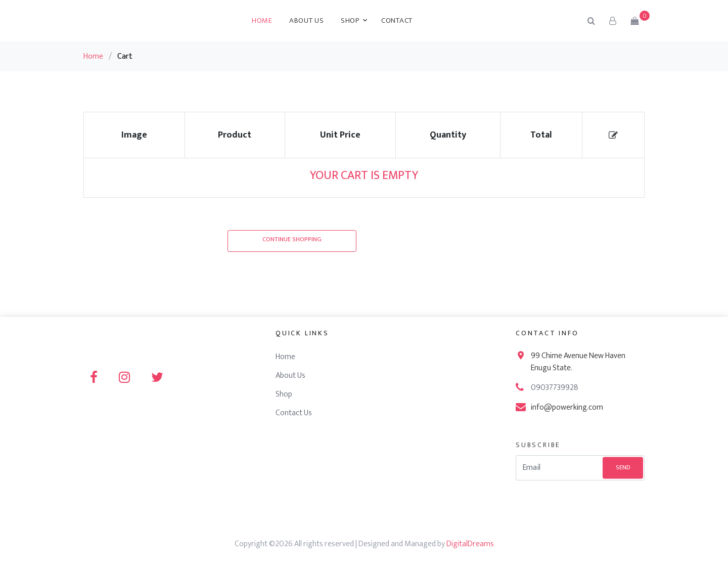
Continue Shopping (292, 239)
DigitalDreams (470, 544)
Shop (350, 20)
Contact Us (294, 413)
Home (262, 20)
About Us (307, 20)
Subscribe (538, 445)
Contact (397, 20)
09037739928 (555, 388)
